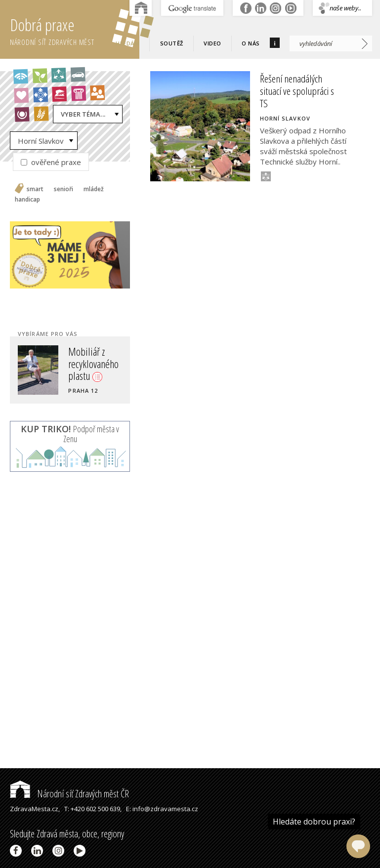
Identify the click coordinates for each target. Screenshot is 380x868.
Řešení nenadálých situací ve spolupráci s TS (297, 91)
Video (212, 43)
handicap (27, 200)
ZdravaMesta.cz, (35, 809)
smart (35, 189)
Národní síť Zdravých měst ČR (69, 794)
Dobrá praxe (75, 30)
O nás (251, 43)
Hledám (127, 43)
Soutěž (172, 43)
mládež (94, 189)
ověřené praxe (51, 162)
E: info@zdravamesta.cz (162, 809)
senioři (63, 189)
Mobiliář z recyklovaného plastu (93, 363)
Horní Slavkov (41, 141)
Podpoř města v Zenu (70, 434)
